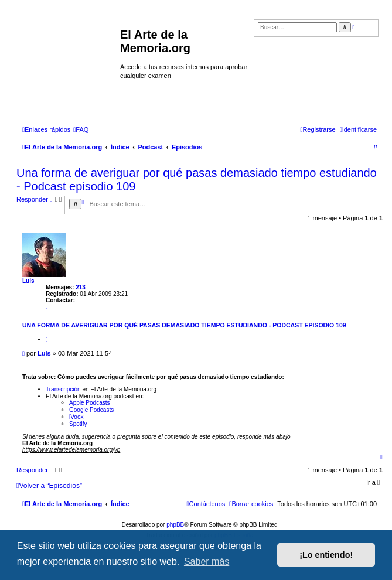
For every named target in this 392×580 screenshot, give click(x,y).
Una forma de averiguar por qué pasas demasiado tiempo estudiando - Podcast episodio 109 (197, 180)
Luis (28, 281)
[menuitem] (81, 129)
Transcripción (63, 389)
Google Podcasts (91, 410)
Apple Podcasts (90, 403)
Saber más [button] (207, 562)
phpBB (175, 525)
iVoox (76, 417)
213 (81, 287)
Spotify (78, 424)
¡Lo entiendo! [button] (326, 555)
